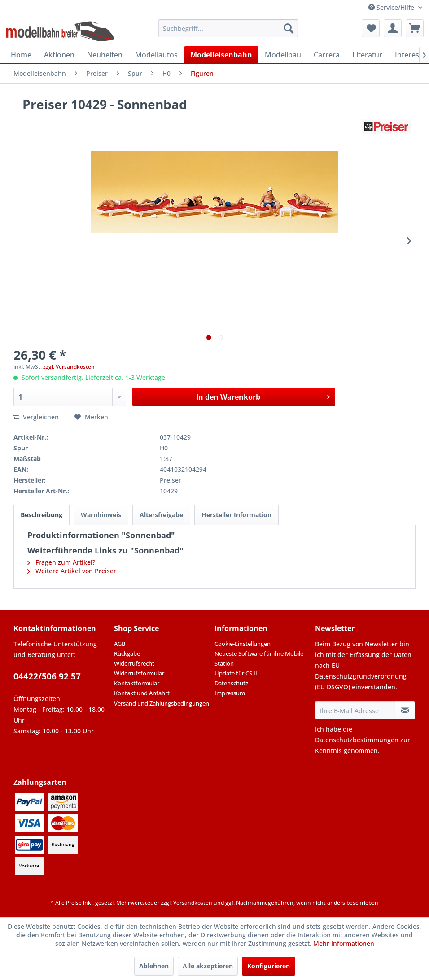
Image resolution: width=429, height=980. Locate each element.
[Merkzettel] (371, 28)
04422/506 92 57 (47, 676)
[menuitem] (228, 28)
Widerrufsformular (139, 673)
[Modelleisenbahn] (221, 55)
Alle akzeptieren (208, 966)
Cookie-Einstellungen (243, 644)
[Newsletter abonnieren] (405, 710)
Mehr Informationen (344, 943)
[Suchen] (289, 28)
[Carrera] (327, 55)
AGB (120, 644)
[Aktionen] (59, 55)
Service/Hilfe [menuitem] (392, 7)
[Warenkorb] (415, 28)
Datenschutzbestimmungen (357, 740)
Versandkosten (193, 903)
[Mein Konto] (393, 28)
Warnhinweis (101, 515)
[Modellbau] (283, 55)
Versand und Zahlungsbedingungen (162, 703)
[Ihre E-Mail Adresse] (355, 710)
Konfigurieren (269, 966)
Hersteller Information (236, 515)
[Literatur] (367, 55)
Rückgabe (127, 653)
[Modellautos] (156, 55)
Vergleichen (36, 417)
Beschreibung (42, 515)
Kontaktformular (137, 683)
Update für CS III (237, 673)
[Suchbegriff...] (228, 28)
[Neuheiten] (105, 55)
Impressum (230, 693)
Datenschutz (231, 683)
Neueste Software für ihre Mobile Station (259, 658)
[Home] (21, 55)
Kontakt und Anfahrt (142, 693)
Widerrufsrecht (134, 663)
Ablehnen (154, 966)
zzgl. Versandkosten (69, 367)
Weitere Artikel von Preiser (72, 571)
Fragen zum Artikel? (61, 562)
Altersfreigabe (161, 515)
